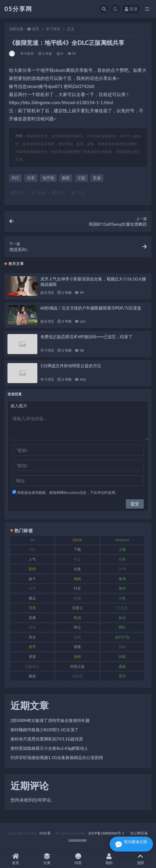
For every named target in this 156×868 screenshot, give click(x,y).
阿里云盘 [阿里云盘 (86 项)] (77, 666)
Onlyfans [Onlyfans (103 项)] (122, 540)
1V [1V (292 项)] (32, 540)
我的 (109, 859)
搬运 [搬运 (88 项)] (32, 598)
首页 (36, 29)
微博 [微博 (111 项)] (122, 579)
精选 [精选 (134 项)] (32, 627)
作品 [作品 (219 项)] (77, 559)
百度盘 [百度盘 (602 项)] (122, 608)
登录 (131, 9)
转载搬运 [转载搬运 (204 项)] (32, 666)
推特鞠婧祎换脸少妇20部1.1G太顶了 (45, 730)
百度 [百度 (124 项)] (32, 608)
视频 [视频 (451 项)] (122, 647)
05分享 (45, 833)
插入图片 (19, 406)
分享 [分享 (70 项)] (122, 559)
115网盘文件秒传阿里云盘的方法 (71, 366)
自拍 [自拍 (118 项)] (77, 637)
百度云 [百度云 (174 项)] (77, 608)
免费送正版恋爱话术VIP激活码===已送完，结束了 (86, 337)
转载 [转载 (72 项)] (122, 657)
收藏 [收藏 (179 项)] (77, 598)
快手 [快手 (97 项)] (32, 588)
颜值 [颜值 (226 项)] (32, 676)
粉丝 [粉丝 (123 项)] (122, 618)
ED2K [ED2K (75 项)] (77, 540)
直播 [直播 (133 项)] (32, 618)
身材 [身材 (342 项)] (77, 657)
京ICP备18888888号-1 (106, 833)
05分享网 (18, 9)
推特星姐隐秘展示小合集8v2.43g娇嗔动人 (49, 748)
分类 (47, 859)
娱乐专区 (47, 293)
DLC (15, 178)
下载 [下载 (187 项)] (77, 549)
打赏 (18, 193)
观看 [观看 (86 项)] (77, 647)
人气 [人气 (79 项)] (32, 559)
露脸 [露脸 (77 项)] (122, 666)
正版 (81, 178)
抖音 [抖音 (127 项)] (77, 588)
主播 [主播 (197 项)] (122, 549)
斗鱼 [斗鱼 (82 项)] (122, 598)
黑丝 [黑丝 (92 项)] (122, 676)
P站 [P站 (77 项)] (32, 549)
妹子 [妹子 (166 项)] (32, 579)
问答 (78, 859)
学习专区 (53, 29)
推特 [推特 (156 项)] (122, 588)
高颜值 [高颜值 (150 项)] (77, 676)
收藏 (38, 193)
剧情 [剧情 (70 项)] (32, 569)
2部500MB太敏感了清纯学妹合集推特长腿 (50, 720)
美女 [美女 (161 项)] (32, 637)
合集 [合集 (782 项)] (77, 569)
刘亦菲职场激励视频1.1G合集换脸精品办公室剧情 (57, 757)
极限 (66, 178)
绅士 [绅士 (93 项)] (77, 627)
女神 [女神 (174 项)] (122, 569)
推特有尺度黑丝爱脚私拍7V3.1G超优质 (47, 739)
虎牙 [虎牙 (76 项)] (32, 647)
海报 (59, 193)
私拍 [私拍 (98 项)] (77, 618)
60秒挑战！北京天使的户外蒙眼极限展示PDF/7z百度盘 (91, 308)
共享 (31, 178)
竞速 (97, 178)
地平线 (48, 178)
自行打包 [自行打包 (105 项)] (122, 637)
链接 (78, 193)
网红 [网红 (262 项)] (122, 627)
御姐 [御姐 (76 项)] (77, 579)
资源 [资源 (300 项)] (32, 657)
